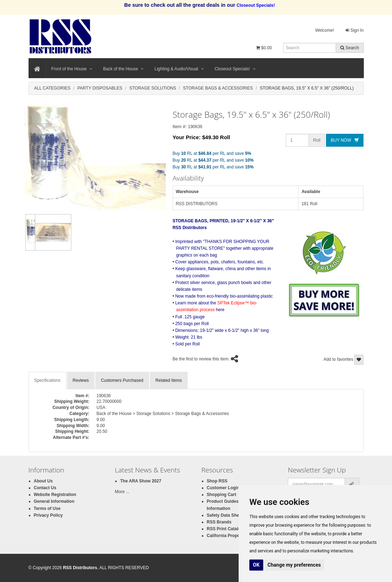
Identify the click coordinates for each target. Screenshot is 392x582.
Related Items (169, 380)
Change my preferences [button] (294, 565)
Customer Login (223, 488)
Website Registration (55, 495)
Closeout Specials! (235, 69)
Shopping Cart (222, 495)
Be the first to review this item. (201, 359)
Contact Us (45, 488)
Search (350, 48)
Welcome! (325, 30)
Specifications (47, 380)
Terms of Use (47, 508)
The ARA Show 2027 (141, 481)
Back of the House (123, 69)
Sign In (355, 30)
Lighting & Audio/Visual (179, 69)
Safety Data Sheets (226, 515)
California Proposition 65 (232, 536)
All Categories (52, 88)
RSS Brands (219, 522)
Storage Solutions (153, 88)
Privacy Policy (48, 515)
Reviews (81, 380)
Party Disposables (100, 88)
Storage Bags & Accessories (218, 88)
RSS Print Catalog (225, 529)
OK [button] (256, 565)
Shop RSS (217, 481)
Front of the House (72, 69)
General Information (54, 501)
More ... (122, 492)
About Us (43, 481)
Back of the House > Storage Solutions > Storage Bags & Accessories (163, 414)
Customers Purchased (122, 380)
